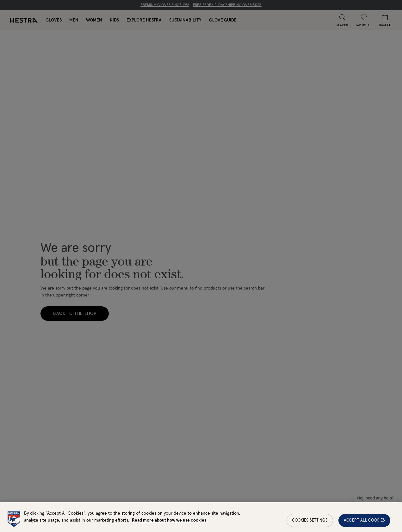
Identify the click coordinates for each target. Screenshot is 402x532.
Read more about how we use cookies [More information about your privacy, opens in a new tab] (169, 529)
